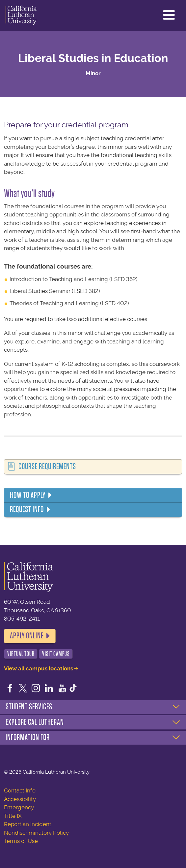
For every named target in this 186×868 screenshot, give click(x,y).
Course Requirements (47, 466)
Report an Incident (28, 824)
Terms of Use (21, 841)
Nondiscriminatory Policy (36, 833)
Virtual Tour (21, 654)
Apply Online (27, 636)
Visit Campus (56, 654)
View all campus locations (39, 668)
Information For (28, 737)
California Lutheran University (21, 16)
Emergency (19, 807)
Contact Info (20, 790)
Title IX (13, 816)
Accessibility (20, 799)
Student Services (29, 707)
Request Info (27, 509)
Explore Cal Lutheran (35, 722)
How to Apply (28, 495)
